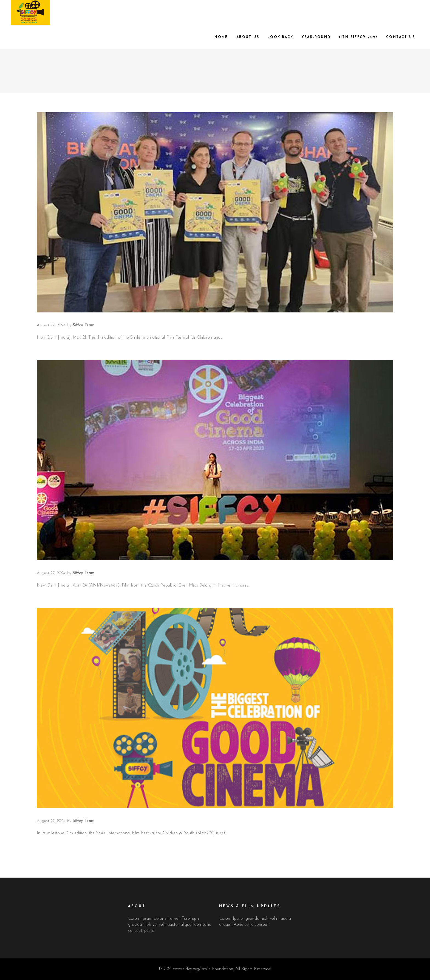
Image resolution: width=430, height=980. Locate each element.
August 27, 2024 (51, 325)
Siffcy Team (84, 325)
